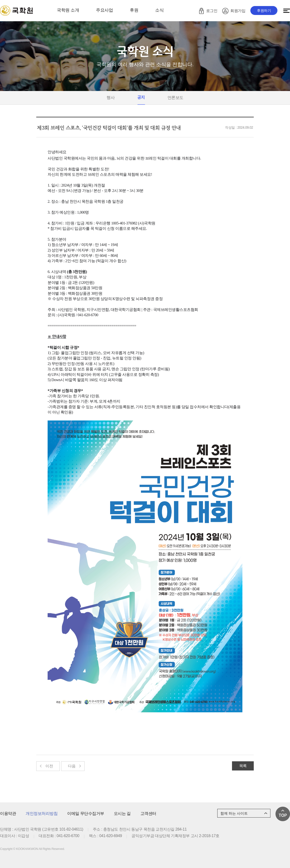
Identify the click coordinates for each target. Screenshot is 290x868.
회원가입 (238, 11)
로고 (16, 11)
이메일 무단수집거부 (86, 814)
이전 (49, 766)
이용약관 (8, 814)
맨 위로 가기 (283, 814)
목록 (243, 766)
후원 (134, 10)
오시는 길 (122, 814)
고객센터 (148, 814)
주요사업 (104, 10)
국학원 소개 (68, 10)
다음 (72, 766)
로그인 (212, 11)
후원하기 (264, 10)
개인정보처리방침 (42, 814)
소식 (159, 10)
